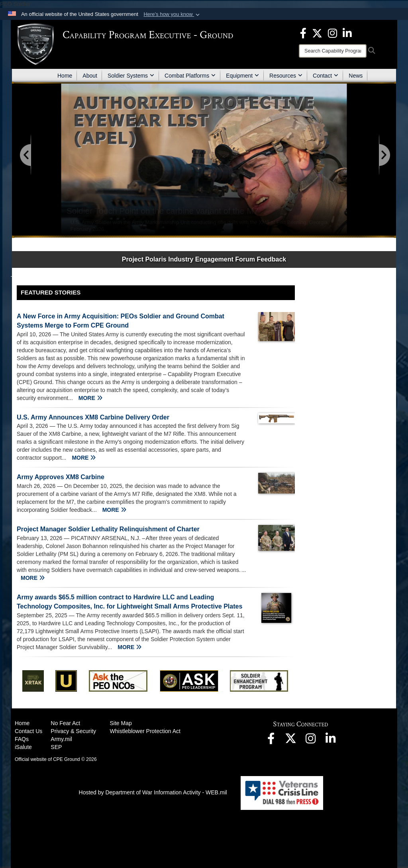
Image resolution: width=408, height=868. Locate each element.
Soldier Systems (131, 76)
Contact (326, 76)
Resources (286, 76)
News (356, 76)
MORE (90, 398)
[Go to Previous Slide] (26, 155)
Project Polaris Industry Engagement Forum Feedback (204, 259)
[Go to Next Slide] (384, 155)
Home (65, 76)
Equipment (242, 76)
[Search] (333, 51)
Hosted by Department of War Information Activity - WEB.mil (153, 792)
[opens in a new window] (303, 33)
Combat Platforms (190, 76)
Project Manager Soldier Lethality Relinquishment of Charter (108, 529)
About (90, 76)
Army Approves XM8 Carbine (61, 477)
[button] (172, 14)
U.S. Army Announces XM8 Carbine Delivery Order (93, 417)
